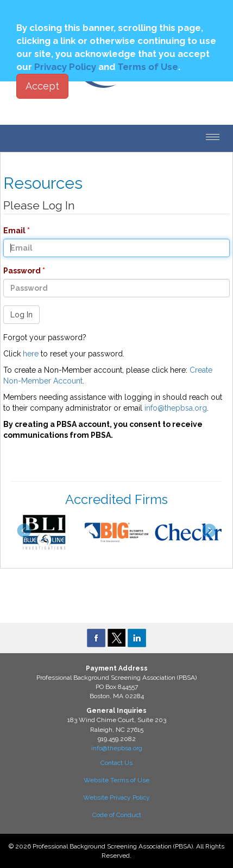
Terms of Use (148, 67)
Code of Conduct (117, 815)
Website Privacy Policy (117, 797)
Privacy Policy (65, 67)
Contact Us (117, 763)
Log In (21, 315)
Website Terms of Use (117, 780)
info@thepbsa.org (176, 408)
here (31, 354)
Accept (42, 86)
